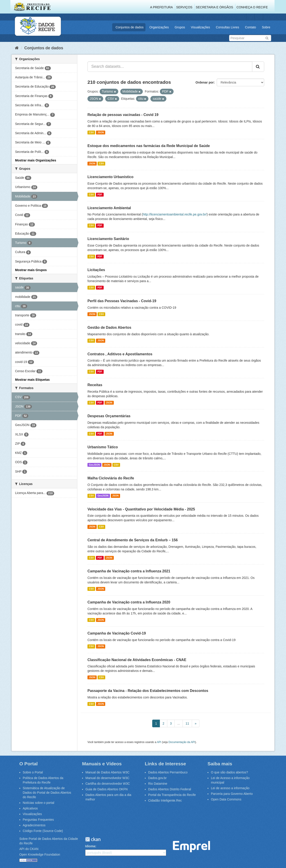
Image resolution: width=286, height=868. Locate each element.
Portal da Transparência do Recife (172, 795)
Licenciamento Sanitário (108, 239)
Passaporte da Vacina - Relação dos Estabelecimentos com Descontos (148, 691)
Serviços (184, 7)
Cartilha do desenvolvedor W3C (108, 784)
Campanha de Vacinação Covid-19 (117, 633)
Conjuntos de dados (130, 27)
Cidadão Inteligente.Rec (165, 800)
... (179, 723)
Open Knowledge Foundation (40, 854)
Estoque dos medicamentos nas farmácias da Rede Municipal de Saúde (149, 146)
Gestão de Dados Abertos (109, 327)
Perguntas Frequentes (38, 820)
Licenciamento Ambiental (109, 208)
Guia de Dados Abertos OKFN (107, 789)
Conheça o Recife (252, 7)
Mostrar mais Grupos (31, 270)
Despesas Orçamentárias (109, 416)
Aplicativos (30, 808)
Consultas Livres (228, 27)
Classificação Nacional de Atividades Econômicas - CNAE (137, 660)
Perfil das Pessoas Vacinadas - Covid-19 (122, 301)
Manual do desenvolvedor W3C (107, 778)
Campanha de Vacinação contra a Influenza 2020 (129, 602)
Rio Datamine (158, 784)
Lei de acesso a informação (230, 788)
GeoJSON (94, 465)
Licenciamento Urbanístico (111, 177)
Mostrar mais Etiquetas (32, 380)
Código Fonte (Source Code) (43, 831)
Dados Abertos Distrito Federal (170, 789)
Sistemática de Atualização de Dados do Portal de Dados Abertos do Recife (47, 793)
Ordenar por (205, 82)
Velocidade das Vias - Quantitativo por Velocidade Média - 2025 (141, 509)
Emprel (191, 847)
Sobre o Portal (33, 772)
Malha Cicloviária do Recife (111, 478)
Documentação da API (182, 742)
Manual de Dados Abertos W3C (107, 772)
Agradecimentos (34, 825)
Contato (251, 27)
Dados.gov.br (157, 778)
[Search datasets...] (170, 67)
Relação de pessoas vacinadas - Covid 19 (123, 115)
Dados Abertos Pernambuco (168, 772)
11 (187, 723)
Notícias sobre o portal (38, 803)
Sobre (266, 27)
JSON (101, 132)
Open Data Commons (226, 799)
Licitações (96, 270)
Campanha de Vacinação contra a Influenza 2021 (129, 571)
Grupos (180, 27)
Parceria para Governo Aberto (232, 794)
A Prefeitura (162, 7)
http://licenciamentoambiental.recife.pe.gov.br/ (175, 214)
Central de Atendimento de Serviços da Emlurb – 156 (133, 540)
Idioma (90, 846)
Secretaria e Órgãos (214, 7)
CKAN (93, 839)
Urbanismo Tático (103, 447)
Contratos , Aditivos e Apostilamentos (120, 354)
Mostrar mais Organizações (36, 160)
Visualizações (200, 27)
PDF (100, 195)
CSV (91, 132)
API (159, 742)
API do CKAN (29, 849)
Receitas (95, 385)
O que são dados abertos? (229, 772)
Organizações (159, 27)
